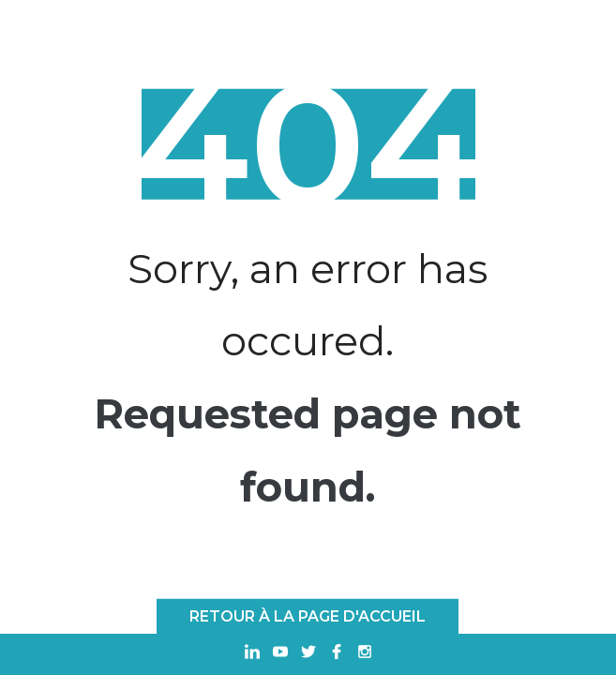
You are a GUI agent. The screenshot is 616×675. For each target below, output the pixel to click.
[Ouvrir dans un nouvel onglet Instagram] (365, 654)
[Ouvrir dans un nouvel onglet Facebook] (337, 654)
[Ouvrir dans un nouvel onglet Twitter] (308, 654)
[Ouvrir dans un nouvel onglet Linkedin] (252, 654)
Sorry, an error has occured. (308, 304)
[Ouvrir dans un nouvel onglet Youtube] (280, 654)
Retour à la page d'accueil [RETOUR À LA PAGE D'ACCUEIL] (308, 616)
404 (308, 144)
